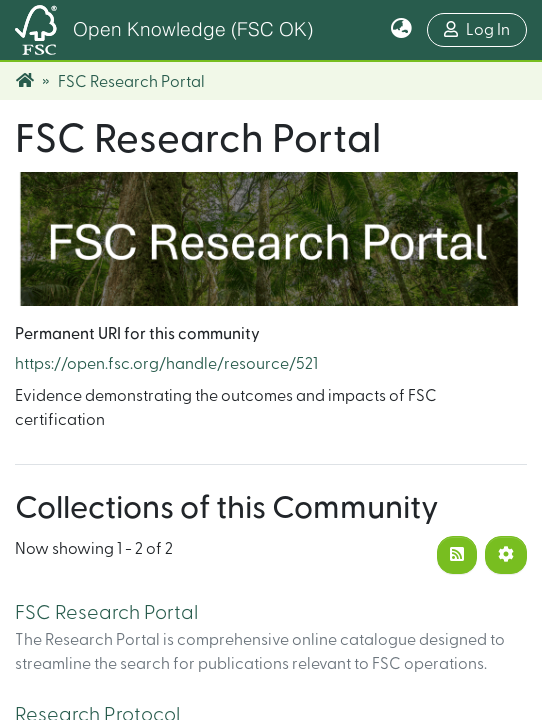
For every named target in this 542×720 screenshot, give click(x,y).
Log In (485, 27)
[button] (401, 30)
